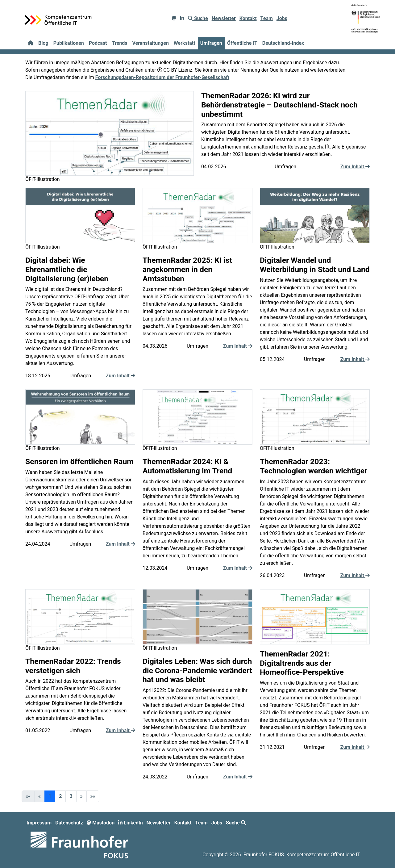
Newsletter (224, 18)
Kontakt (248, 18)
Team (267, 18)
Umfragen (211, 43)
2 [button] (60, 796)
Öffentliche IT (242, 43)
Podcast (98, 43)
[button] (81, 796)
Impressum (39, 823)
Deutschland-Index (283, 43)
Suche (198, 18)
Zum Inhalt (355, 167)
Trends (120, 43)
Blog (43, 43)
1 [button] (50, 796)
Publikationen (69, 43)
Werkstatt (185, 43)
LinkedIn (131, 823)
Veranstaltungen (150, 43)
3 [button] (71, 796)
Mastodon (101, 823)
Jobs (282, 18)
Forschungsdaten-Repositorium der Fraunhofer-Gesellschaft (162, 77)
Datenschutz (69, 823)
